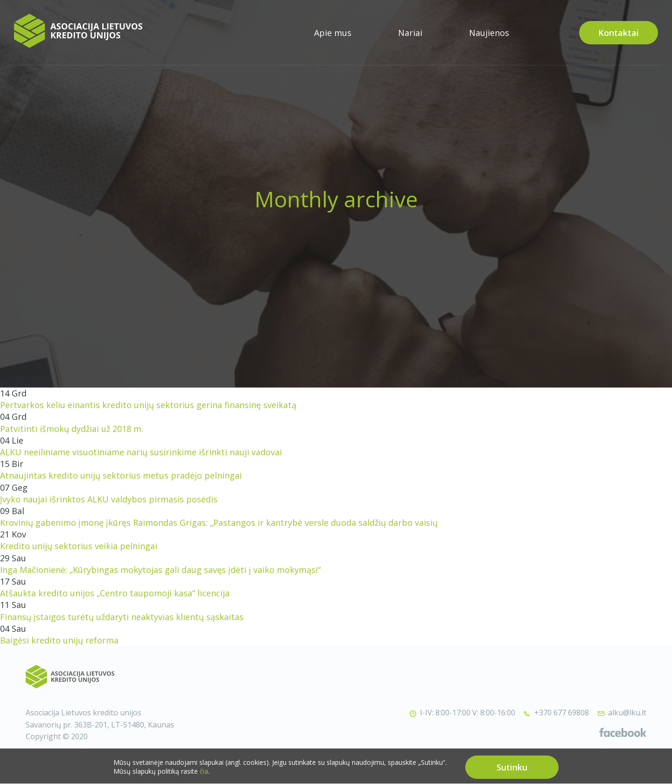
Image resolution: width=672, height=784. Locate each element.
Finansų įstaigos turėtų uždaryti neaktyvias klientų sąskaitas (122, 617)
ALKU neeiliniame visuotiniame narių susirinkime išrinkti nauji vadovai (141, 452)
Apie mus (333, 33)
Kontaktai (619, 33)
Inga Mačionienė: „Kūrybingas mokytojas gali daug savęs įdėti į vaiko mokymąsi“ (160, 570)
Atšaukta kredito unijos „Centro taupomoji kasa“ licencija (115, 593)
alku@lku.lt (627, 713)
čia (204, 775)
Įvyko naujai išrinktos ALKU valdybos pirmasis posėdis (109, 499)
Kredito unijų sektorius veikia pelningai (79, 546)
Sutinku (512, 771)
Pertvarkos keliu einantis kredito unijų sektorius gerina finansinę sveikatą (148, 405)
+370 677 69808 (562, 713)
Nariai (410, 33)
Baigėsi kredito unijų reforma (59, 640)
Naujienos (489, 33)
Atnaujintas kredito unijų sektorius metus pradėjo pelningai (121, 475)
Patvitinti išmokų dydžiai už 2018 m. (72, 429)
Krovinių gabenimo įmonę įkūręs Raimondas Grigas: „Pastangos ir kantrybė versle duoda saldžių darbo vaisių (219, 523)
